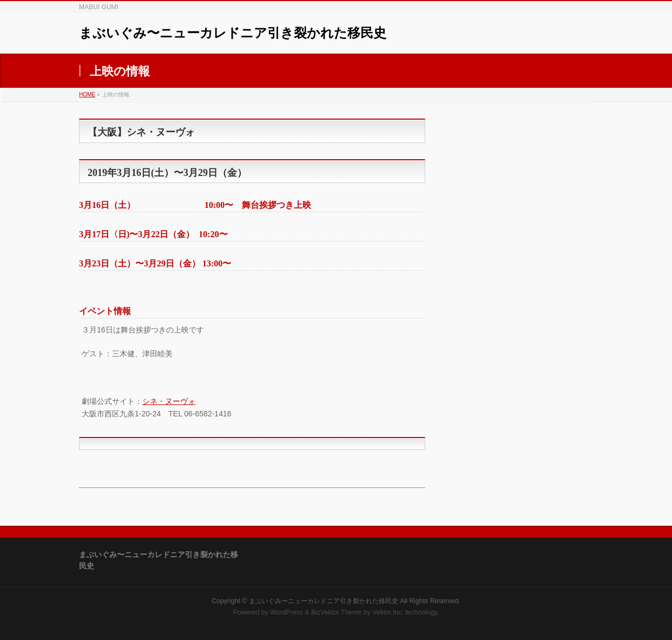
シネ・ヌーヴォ (169, 401)
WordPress (286, 612)
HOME (87, 94)
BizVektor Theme (337, 612)
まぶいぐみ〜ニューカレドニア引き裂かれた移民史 (233, 33)
